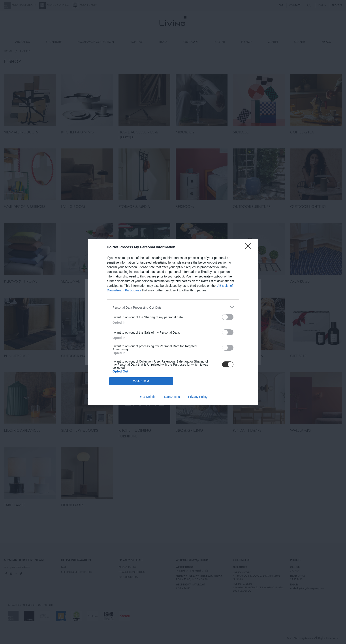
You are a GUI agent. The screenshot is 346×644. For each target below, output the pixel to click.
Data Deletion (148, 397)
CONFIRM (141, 381)
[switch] (228, 317)
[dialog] (173, 322)
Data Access (173, 397)
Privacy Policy (198, 397)
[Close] (249, 247)
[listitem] (173, 307)
